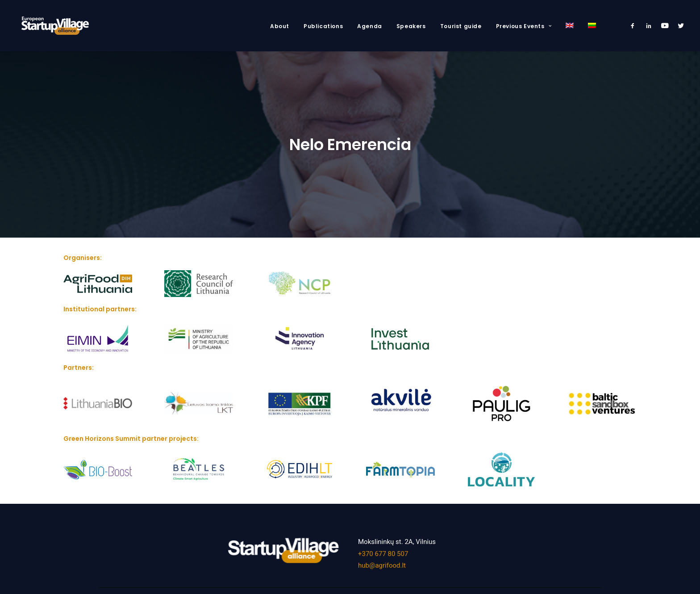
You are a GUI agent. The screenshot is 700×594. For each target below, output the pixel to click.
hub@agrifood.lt (382, 564)
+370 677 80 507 (383, 552)
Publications (323, 26)
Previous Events (524, 26)
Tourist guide (461, 26)
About (280, 26)
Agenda (370, 26)
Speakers (411, 26)
